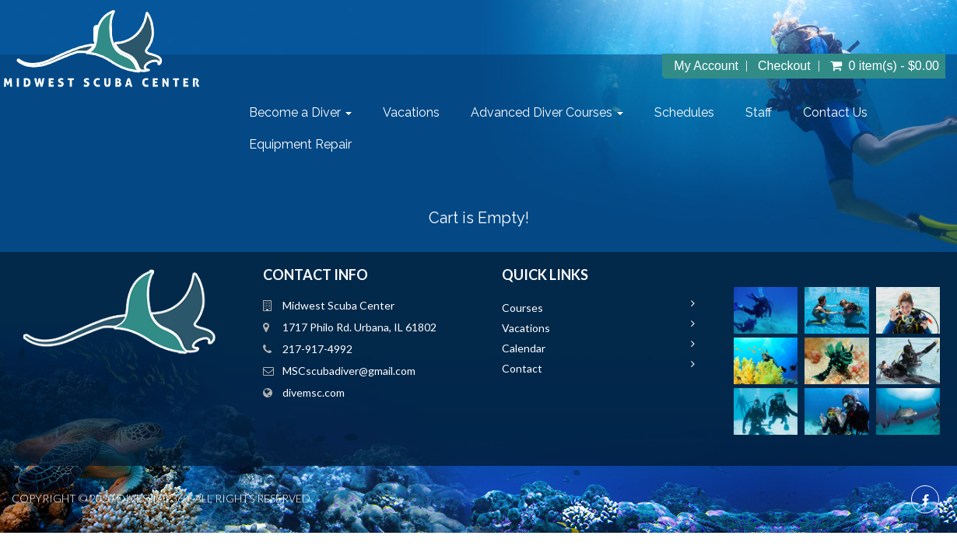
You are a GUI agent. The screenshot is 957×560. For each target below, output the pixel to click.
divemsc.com (323, 392)
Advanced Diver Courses (557, 112)
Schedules (694, 112)
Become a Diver (310, 112)
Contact (542, 368)
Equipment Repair (310, 144)
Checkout (823, 66)
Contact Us (845, 112)
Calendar (543, 348)
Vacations (421, 112)
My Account (745, 66)
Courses (542, 308)
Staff (769, 112)
